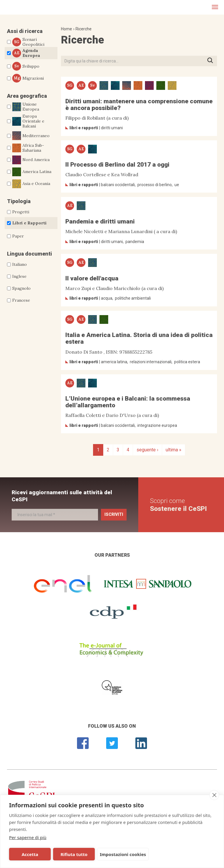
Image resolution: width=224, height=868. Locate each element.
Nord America (31, 160)
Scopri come (178, 505)
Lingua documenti (29, 254)
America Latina (32, 172)
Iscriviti (114, 514)
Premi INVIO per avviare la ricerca (212, 61)
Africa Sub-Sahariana (28, 148)
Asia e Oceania (31, 184)
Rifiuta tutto (74, 854)
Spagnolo (21, 288)
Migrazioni (28, 78)
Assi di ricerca (25, 31)
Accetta (30, 854)
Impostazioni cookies (123, 854)
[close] (214, 795)
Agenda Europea (26, 53)
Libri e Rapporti (29, 223)
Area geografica (27, 96)
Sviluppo (26, 66)
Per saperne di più (28, 837)
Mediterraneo (31, 136)
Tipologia (19, 201)
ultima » (174, 450)
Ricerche (84, 29)
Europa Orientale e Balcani (28, 121)
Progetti (21, 212)
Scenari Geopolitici (28, 42)
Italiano (20, 264)
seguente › (147, 450)
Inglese (19, 276)
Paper (18, 236)
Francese (21, 300)
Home (66, 29)
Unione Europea (26, 107)
